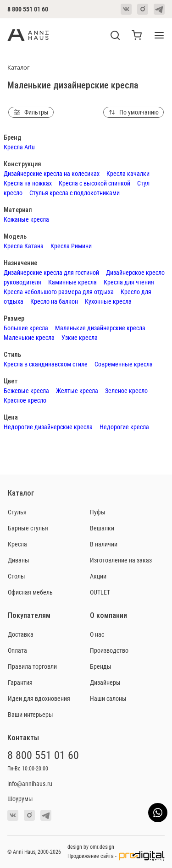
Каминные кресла (72, 282)
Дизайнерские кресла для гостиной (51, 272)
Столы (17, 576)
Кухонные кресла (108, 301)
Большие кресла (26, 328)
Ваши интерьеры (31, 714)
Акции (98, 576)
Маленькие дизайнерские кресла (100, 328)
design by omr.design (91, 846)
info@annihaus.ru (30, 783)
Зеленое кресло (126, 390)
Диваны (19, 560)
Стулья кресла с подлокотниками (75, 193)
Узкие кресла (80, 337)
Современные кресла (124, 364)
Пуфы (98, 512)
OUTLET (100, 592)
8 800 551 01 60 (28, 9)
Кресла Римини (71, 246)
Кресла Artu (19, 147)
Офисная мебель (30, 592)
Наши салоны (108, 698)
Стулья (17, 512)
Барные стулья (28, 528)
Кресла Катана (24, 246)
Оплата (17, 650)
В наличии (104, 544)
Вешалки (102, 528)
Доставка (21, 634)
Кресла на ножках (28, 183)
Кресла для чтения (129, 282)
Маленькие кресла (29, 337)
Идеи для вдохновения (39, 698)
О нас (97, 634)
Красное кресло (25, 400)
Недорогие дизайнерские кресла (48, 427)
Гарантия (20, 682)
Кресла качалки (128, 173)
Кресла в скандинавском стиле (46, 364)
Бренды (101, 666)
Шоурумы (20, 799)
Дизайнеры (105, 682)
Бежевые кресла (26, 390)
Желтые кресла (77, 390)
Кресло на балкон (54, 301)
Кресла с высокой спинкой (94, 183)
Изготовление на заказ (121, 560)
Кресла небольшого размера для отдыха (59, 292)
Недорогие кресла (124, 427)
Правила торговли (32, 666)
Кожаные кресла (26, 219)
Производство (109, 650)
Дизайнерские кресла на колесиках (52, 173)
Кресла (17, 544)
